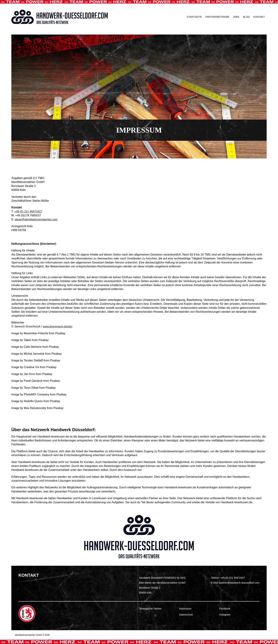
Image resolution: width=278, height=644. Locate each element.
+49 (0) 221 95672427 (28, 212)
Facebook (225, 609)
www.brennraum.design (58, 326)
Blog (246, 17)
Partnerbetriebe (217, 17)
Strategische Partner (150, 609)
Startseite (194, 17)
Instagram (225, 615)
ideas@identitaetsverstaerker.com (36, 219)
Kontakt (259, 17)
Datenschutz (186, 615)
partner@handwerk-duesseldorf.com (239, 583)
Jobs (236, 17)
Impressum (185, 609)
